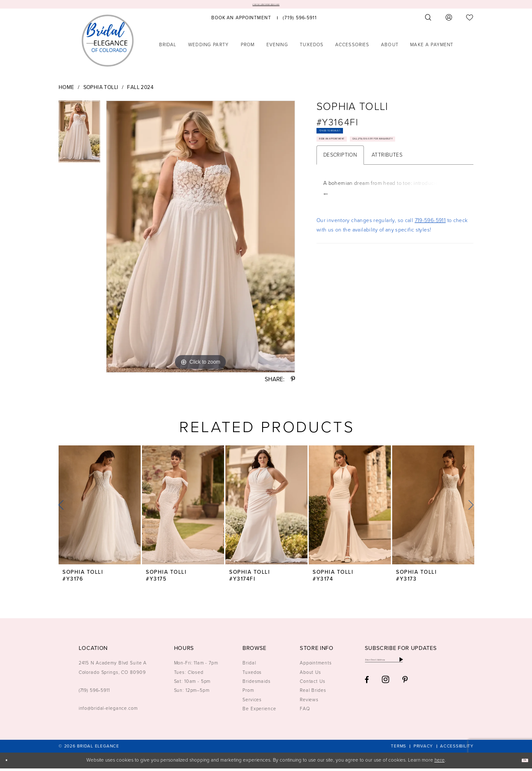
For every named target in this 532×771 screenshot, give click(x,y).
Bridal (249, 666)
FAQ (305, 712)
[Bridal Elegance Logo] (108, 43)
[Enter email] (410, 666)
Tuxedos (252, 675)
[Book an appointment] (241, 21)
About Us (310, 675)
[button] (449, 21)
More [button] (330, 236)
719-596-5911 (430, 262)
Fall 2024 (140, 90)
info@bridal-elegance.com (108, 711)
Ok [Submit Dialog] (521, 763)
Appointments (316, 666)
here (440, 763)
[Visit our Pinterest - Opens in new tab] (405, 689)
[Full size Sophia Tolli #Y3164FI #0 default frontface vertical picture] (201, 240)
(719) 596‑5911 (94, 693)
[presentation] (100, 508)
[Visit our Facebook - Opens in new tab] (367, 689)
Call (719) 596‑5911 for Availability (369, 177)
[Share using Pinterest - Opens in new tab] (293, 383)
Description (340, 196)
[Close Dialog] (9, 764)
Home (66, 90)
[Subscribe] (451, 666)
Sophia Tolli (101, 90)
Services (252, 703)
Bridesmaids (257, 684)
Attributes (387, 196)
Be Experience (259, 712)
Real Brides (313, 693)
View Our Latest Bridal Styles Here (266, 6)
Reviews (309, 703)
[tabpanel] (79, 138)
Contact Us (313, 684)
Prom (248, 693)
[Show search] (429, 21)
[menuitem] (241, 21)
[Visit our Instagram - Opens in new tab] (386, 688)
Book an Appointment (352, 158)
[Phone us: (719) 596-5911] (300, 21)
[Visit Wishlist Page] (470, 21)
